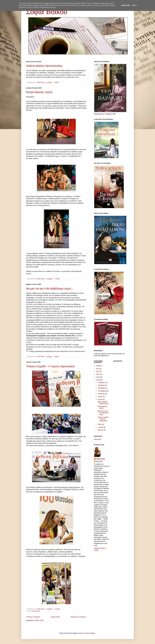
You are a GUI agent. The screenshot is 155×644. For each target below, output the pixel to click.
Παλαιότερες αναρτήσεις (78, 617)
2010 (98, 377)
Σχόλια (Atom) (39, 620)
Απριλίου (101, 427)
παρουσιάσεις (36, 611)
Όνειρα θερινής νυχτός (39, 92)
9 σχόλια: (58, 609)
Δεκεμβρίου (102, 382)
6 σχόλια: (57, 356)
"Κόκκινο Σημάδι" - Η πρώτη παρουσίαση (50, 366)
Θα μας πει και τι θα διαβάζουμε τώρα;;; (49, 289)
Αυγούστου (102, 394)
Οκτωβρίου (102, 388)
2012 (98, 371)
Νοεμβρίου (102, 385)
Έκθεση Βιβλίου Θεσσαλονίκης (44, 66)
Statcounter (98, 439)
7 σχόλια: (57, 82)
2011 (98, 374)
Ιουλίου (100, 397)
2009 (98, 380)
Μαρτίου (101, 430)
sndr (83, 633)
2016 (98, 366)
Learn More (125, 5)
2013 (98, 369)
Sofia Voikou (101, 459)
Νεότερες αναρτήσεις (33, 617)
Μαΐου (100, 424)
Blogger (93, 633)
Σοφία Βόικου (47, 12)
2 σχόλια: (57, 279)
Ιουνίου (100, 399)
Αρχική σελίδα (55, 617)
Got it (134, 5)
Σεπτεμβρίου (102, 391)
